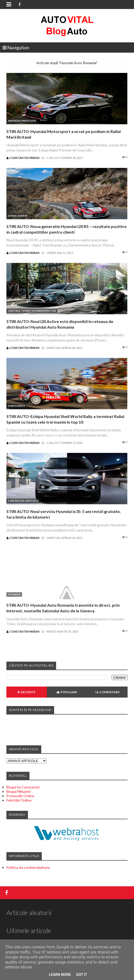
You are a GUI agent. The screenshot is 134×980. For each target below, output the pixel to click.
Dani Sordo (17, 406)
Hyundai (14, 594)
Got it (82, 975)
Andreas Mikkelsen (22, 121)
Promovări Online (20, 796)
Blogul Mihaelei (18, 791)
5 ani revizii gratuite (23, 501)
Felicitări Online (19, 800)
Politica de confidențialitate (28, 867)
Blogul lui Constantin (23, 787)
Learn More (60, 975)
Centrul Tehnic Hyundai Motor (32, 311)
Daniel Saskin (18, 216)
